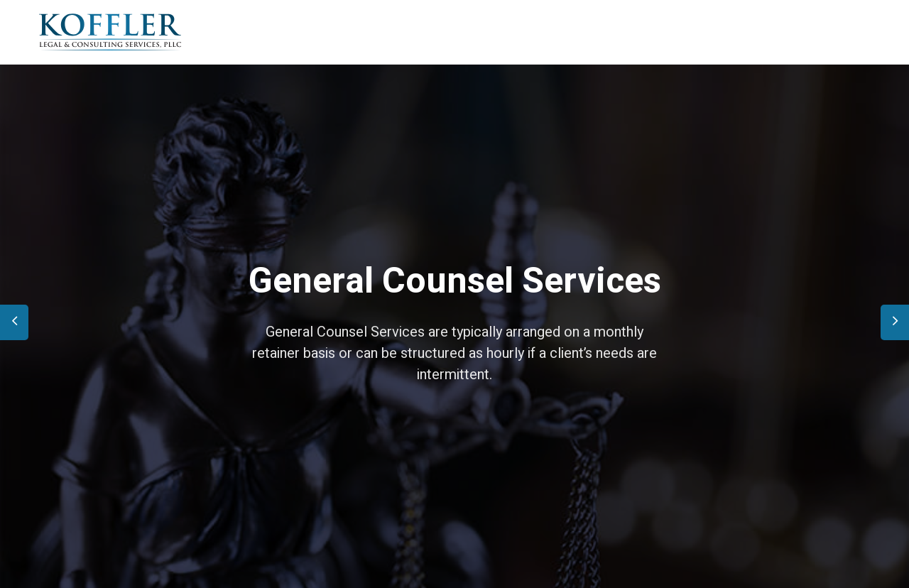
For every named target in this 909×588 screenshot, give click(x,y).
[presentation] (14, 322)
